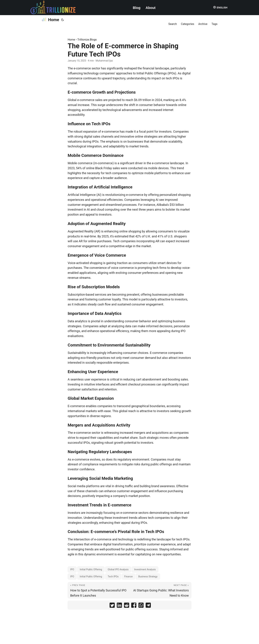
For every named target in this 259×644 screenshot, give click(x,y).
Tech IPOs (113, 576)
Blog (137, 8)
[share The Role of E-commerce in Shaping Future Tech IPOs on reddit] (127, 606)
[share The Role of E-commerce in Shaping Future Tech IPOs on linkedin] (119, 606)
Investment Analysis (145, 569)
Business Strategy (148, 576)
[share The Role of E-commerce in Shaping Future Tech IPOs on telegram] (148, 606)
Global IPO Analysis (118, 569)
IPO (72, 569)
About (151, 8)
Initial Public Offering (91, 569)
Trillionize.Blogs (87, 40)
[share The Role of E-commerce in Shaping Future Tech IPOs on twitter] (112, 606)
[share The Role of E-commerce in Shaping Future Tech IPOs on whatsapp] (141, 606)
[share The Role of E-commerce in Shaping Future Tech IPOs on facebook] (134, 606)
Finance (128, 576)
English (220, 7)
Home (50, 20)
